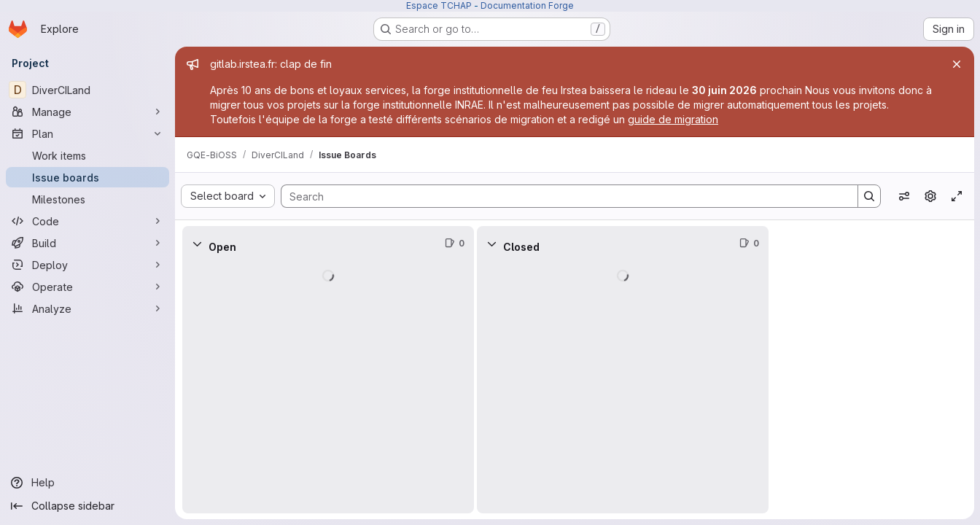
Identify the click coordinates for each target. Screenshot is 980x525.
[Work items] (87, 155)
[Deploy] (87, 265)
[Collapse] (197, 244)
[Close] (957, 64)
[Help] (87, 483)
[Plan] (87, 133)
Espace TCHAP (439, 5)
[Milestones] (87, 199)
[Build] (87, 243)
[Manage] (87, 112)
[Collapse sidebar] (87, 506)
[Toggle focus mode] (957, 196)
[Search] (562, 196)
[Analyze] (87, 308)
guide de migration (673, 119)
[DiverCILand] (87, 90)
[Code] (87, 221)
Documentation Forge (527, 5)
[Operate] (87, 287)
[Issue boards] (87, 177)
